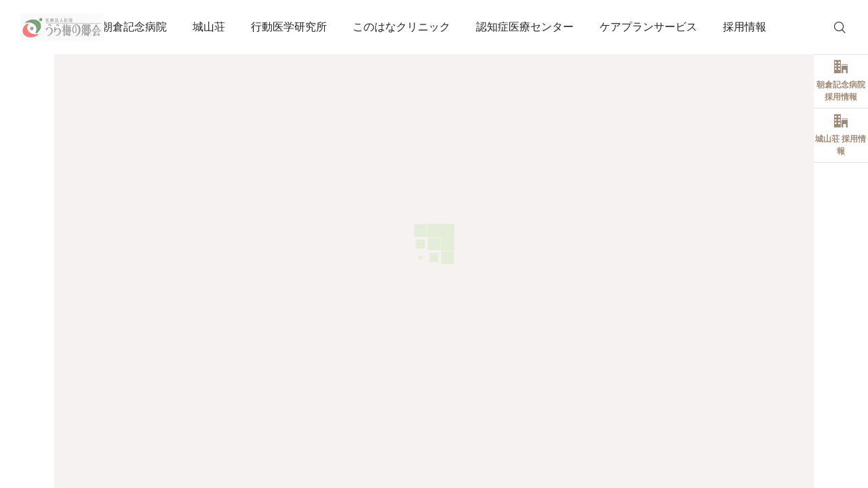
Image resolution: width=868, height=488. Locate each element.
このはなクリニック (401, 27)
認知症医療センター (525, 27)
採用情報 (745, 27)
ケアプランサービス (648, 27)
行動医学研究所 (289, 27)
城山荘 (209, 27)
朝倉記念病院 (134, 27)
